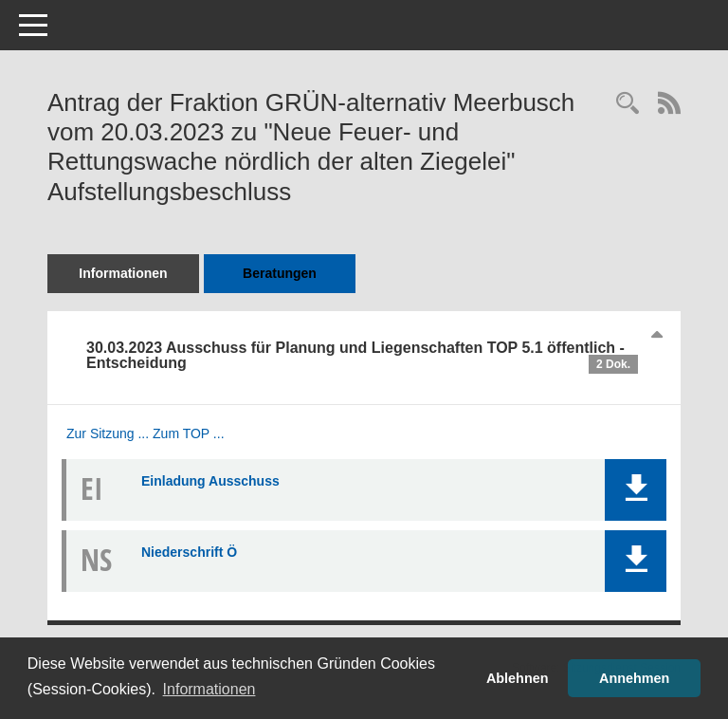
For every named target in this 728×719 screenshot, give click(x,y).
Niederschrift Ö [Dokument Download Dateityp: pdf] (189, 552)
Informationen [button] (209, 689)
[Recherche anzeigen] (628, 105)
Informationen (123, 273)
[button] (636, 490)
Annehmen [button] (634, 678)
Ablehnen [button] (518, 678)
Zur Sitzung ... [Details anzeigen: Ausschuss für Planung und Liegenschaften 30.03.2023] (108, 433)
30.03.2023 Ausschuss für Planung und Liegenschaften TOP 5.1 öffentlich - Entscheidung (362, 357)
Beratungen (280, 273)
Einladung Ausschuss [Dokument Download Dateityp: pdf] (210, 481)
